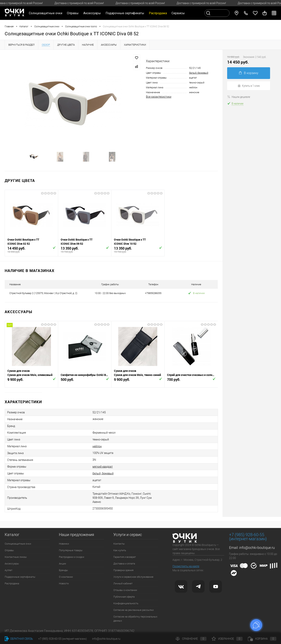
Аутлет (8, 570)
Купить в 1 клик (249, 86)
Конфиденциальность (126, 603)
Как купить (120, 550)
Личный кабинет (123, 583)
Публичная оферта (124, 597)
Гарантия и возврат (125, 557)
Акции (62, 564)
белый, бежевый (199, 73)
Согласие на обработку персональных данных (135, 619)
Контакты (119, 544)
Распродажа (12, 583)
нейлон (97, 446)
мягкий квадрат (103, 467)
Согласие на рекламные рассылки (133, 610)
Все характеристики (159, 97)
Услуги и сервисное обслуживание (133, 577)
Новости (64, 583)
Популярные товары (71, 550)
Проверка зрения (123, 570)
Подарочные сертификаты (125, 13)
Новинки (64, 544)
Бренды (63, 570)
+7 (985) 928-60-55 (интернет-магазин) (63, 639)
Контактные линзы (16, 557)
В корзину (249, 73)
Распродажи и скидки (72, 557)
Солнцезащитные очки (18, 544)
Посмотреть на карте (186, 566)
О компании (66, 577)
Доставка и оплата (124, 564)
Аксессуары (12, 564)
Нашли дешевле (239, 97)
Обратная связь (19, 639)
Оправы (9, 550)
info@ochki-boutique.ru (257, 548)
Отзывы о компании (125, 590)
